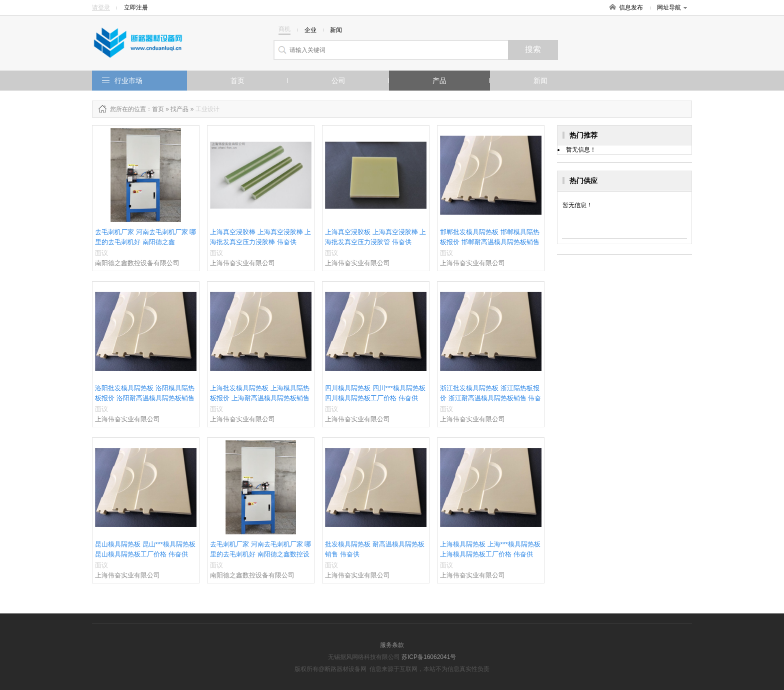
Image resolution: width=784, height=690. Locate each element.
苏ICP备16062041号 (429, 657)
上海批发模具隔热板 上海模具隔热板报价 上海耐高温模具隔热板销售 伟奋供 (260, 398)
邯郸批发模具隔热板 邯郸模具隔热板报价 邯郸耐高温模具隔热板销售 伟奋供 (490, 242)
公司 (338, 81)
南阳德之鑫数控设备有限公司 (137, 263)
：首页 (155, 109)
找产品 (179, 109)
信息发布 (631, 8)
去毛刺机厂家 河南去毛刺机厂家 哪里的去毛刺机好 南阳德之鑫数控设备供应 (260, 554)
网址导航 (672, 8)
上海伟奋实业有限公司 (242, 263)
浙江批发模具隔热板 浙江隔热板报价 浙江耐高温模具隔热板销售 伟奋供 (490, 398)
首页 (237, 81)
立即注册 (136, 8)
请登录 (101, 8)
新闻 (540, 81)
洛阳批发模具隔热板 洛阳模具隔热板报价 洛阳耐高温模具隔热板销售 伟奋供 (145, 398)
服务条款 (392, 645)
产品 (439, 81)
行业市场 (128, 81)
